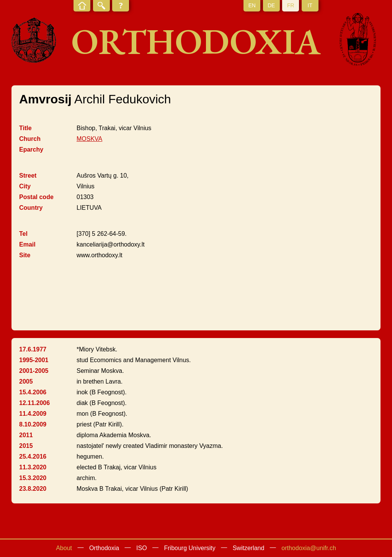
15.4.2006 (33, 392)
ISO (142, 548)
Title (25, 128)
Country (31, 208)
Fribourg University (190, 548)
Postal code (36, 197)
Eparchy (31, 149)
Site (25, 255)
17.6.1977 (33, 349)
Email (27, 244)
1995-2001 (34, 360)
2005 (26, 381)
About (64, 548)
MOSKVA (89, 139)
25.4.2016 (33, 457)
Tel (23, 234)
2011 (26, 435)
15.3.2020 (33, 478)
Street (28, 176)
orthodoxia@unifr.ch (309, 548)
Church (30, 139)
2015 (26, 446)
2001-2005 (34, 371)
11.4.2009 (33, 414)
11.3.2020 (33, 467)
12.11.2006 (34, 403)
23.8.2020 (33, 489)
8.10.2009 (33, 424)
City (25, 186)
